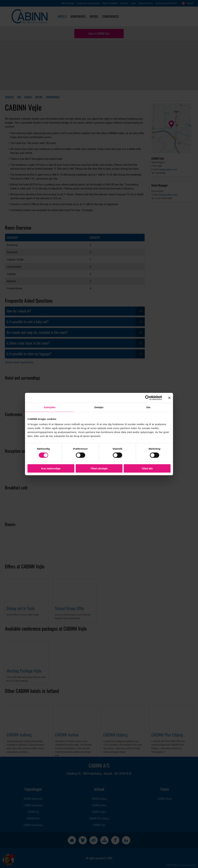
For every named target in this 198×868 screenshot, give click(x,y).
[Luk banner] (169, 398)
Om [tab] (148, 407)
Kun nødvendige (51, 468)
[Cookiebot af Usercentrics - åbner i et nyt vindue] (150, 398)
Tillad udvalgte (99, 468)
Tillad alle (147, 468)
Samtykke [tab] (50, 407)
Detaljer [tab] (99, 407)
